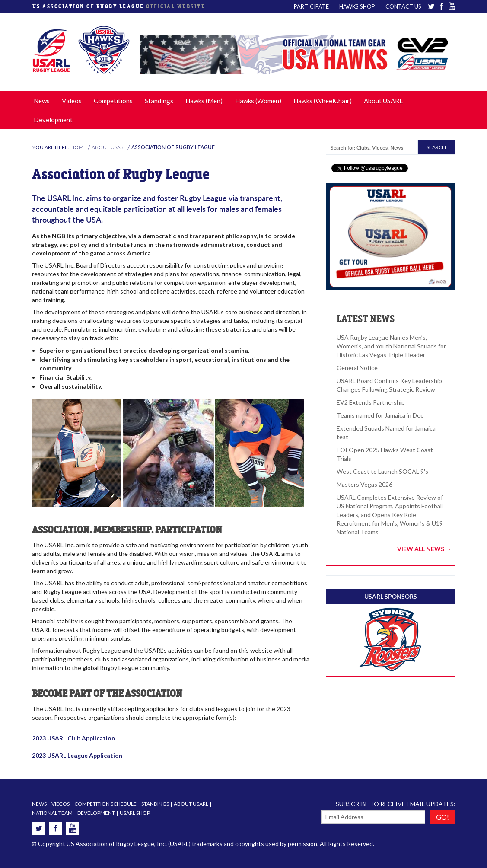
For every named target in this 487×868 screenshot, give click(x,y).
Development (53, 120)
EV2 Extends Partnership (371, 402)
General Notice (357, 368)
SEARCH (436, 147)
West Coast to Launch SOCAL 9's (382, 471)
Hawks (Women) (258, 101)
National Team (52, 813)
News (42, 101)
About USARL (383, 101)
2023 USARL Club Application (73, 738)
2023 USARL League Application (77, 755)
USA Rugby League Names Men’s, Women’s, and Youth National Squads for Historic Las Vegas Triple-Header (391, 346)
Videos (72, 101)
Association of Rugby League (173, 147)
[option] (298, 54)
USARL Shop (135, 813)
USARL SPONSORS (391, 596)
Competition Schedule (105, 804)
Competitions (113, 101)
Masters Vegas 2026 (364, 484)
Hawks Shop (357, 6)
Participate (311, 6)
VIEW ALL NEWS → (424, 549)
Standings (159, 101)
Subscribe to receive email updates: (396, 804)
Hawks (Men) (204, 101)
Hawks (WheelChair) (323, 101)
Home (78, 147)
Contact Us (403, 6)
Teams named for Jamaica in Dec (380, 415)
